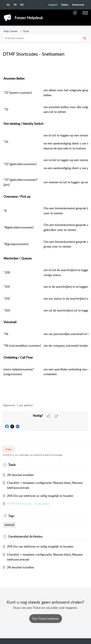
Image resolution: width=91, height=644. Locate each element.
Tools (26, 31)
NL (8, 5)
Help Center (11, 31)
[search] (45, 38)
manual (9, 525)
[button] (75, 13)
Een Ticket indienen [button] (46, 619)
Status (65, 5)
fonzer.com (78, 5)
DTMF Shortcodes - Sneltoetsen (29, 504)
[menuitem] (75, 13)
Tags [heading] (11, 516)
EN (22, 5)
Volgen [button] (8, 449)
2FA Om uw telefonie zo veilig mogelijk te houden (40, 496)
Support (53, 5)
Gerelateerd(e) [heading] (25, 536)
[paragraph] (45, 230)
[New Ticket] (46, 619)
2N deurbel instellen (20, 475)
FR (15, 5)
